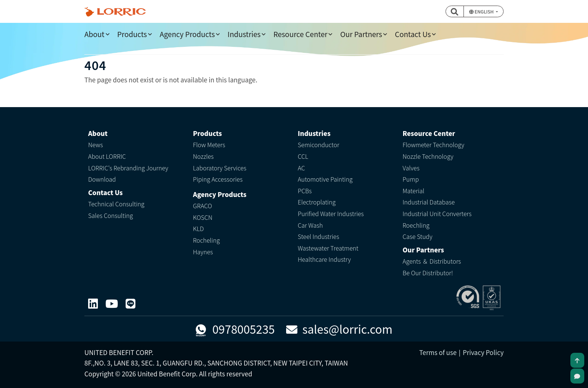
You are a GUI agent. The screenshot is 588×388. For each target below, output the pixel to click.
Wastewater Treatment (328, 248)
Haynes (203, 252)
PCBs (305, 191)
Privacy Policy (483, 352)
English (482, 11)
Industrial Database (429, 202)
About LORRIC (107, 156)
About (94, 34)
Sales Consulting (111, 215)
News (96, 145)
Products (132, 34)
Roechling (416, 225)
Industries (244, 34)
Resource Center (300, 34)
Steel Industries (318, 236)
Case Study (418, 236)
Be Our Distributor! (428, 273)
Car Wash (310, 225)
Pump (411, 179)
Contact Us (413, 34)
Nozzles (203, 156)
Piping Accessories (218, 179)
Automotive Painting (325, 179)
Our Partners (361, 34)
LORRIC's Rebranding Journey (128, 168)
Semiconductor (319, 145)
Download (102, 179)
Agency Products (187, 34)
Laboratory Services (220, 168)
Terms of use (438, 352)
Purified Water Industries (331, 213)
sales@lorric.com (339, 329)
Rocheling (207, 240)
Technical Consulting (116, 204)
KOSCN (203, 217)
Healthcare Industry (324, 259)
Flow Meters (209, 145)
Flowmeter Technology (434, 145)
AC (301, 168)
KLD (199, 228)
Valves (411, 168)
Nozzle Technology (428, 156)
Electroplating (317, 202)
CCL (303, 156)
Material (414, 191)
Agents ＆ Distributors (432, 261)
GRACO (203, 206)
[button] (455, 11)
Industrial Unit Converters (437, 213)
